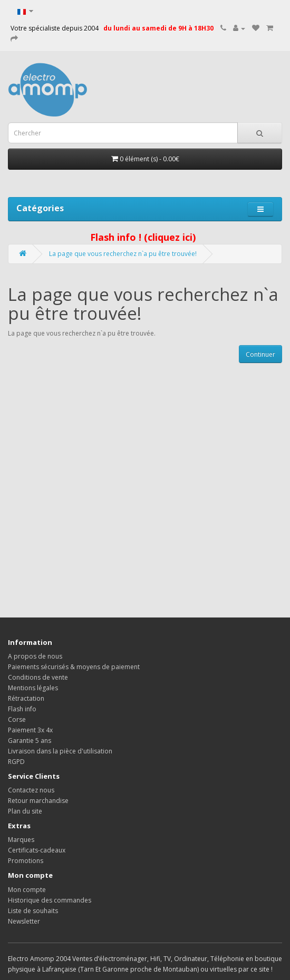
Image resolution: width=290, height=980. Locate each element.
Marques (21, 840)
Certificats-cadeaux (37, 850)
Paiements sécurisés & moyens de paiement (74, 667)
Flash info (22, 709)
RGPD (16, 762)
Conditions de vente (38, 677)
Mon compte (27, 890)
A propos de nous (35, 656)
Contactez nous (31, 790)
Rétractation (26, 698)
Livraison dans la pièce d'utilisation (60, 751)
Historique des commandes (50, 900)
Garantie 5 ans (30, 741)
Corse (17, 719)
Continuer (260, 354)
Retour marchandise (38, 801)
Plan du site (25, 811)
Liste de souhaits (33, 911)
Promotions (26, 861)
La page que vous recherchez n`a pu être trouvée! (123, 254)
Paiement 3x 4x (30, 730)
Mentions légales (33, 688)
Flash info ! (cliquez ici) (143, 237)
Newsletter (24, 921)
